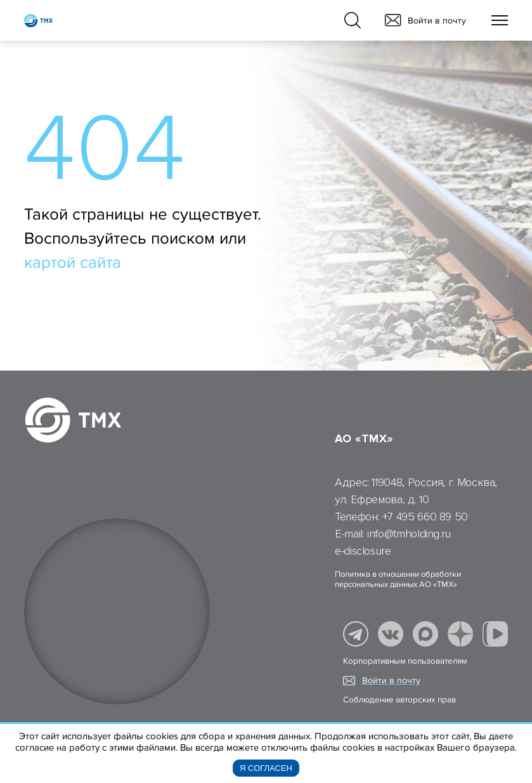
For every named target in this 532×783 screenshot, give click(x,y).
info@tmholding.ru (409, 534)
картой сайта (73, 263)
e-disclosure (363, 551)
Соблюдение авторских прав (399, 700)
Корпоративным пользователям (405, 661)
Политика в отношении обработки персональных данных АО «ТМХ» (398, 579)
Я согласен (266, 768)
